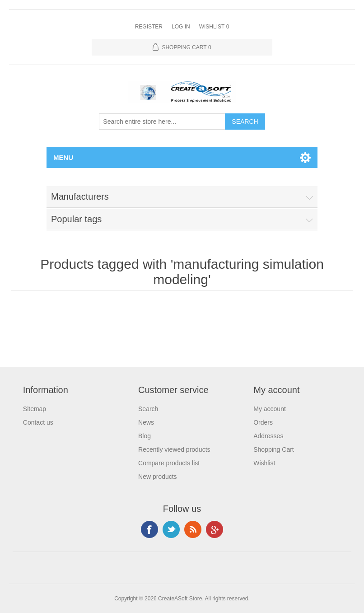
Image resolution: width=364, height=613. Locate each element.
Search (148, 409)
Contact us (38, 422)
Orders (263, 422)
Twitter (171, 529)
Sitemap (35, 409)
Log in (181, 27)
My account (270, 409)
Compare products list (169, 463)
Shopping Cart (274, 449)
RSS (193, 529)
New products (158, 477)
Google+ (215, 529)
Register (149, 27)
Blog (145, 436)
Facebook (149, 529)
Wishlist (264, 463)
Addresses (268, 436)
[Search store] (162, 122)
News (146, 422)
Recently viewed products (174, 449)
